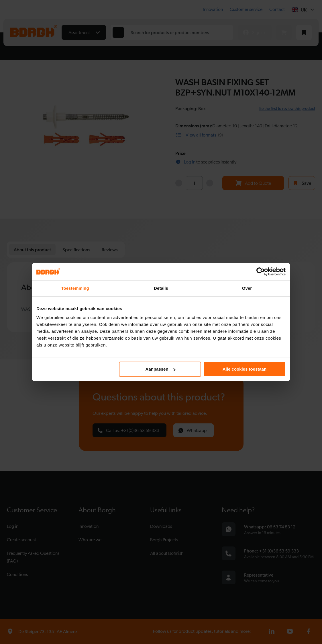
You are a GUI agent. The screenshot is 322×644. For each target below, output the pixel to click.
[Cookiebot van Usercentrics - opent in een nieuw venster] (261, 271)
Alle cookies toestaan (245, 369)
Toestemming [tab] (75, 288)
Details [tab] (161, 288)
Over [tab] (247, 288)
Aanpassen (160, 369)
